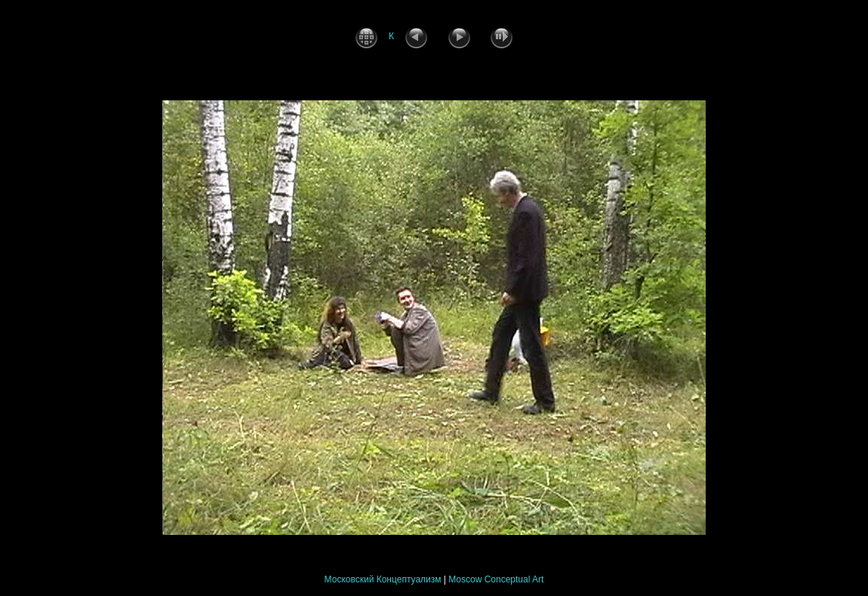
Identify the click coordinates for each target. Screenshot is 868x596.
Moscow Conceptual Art (496, 579)
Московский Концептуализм (383, 579)
